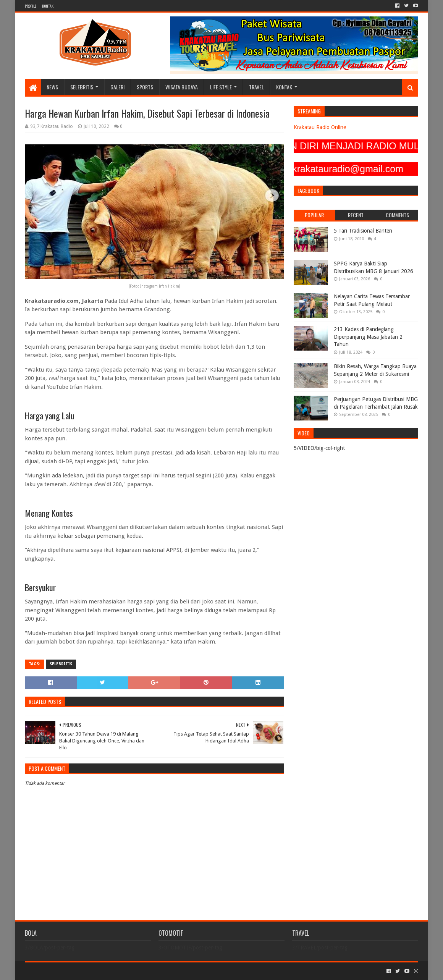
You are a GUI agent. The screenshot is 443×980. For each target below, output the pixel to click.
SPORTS (145, 87)
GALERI (117, 87)
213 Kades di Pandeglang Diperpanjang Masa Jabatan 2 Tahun (368, 337)
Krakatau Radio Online (320, 127)
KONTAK (48, 6)
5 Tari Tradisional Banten (363, 231)
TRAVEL (256, 87)
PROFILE (31, 6)
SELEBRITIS (82, 87)
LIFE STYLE (221, 87)
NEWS (52, 87)
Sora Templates (67, 971)
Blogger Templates (111, 971)
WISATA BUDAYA (182, 87)
